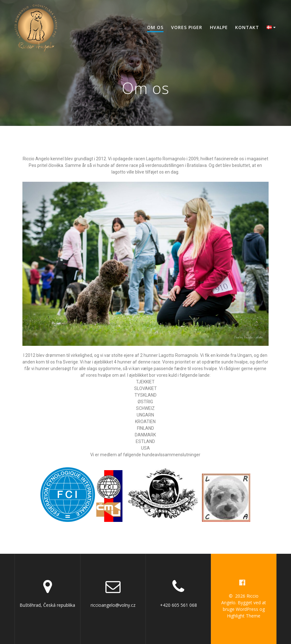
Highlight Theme (244, 616)
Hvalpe (219, 27)
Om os (155, 27)
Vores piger (187, 27)
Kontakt (247, 27)
